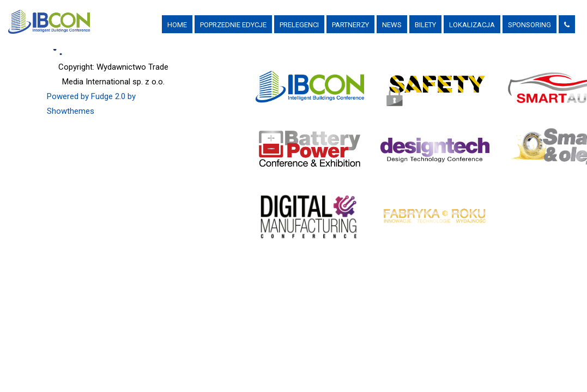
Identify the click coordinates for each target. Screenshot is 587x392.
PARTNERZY (350, 25)
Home (177, 25)
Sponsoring (529, 25)
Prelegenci (299, 25)
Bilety (425, 25)
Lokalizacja (472, 25)
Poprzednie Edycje (233, 25)
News (392, 25)
